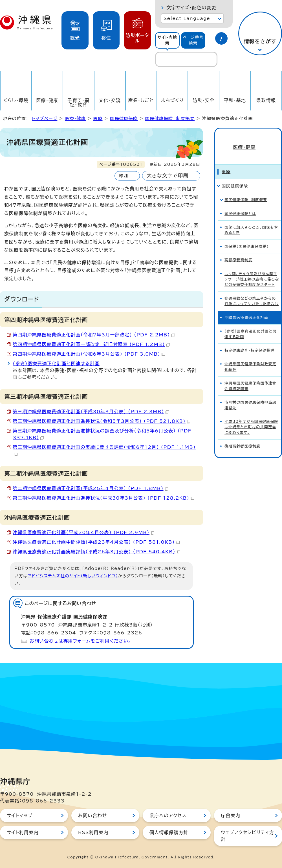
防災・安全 (204, 100)
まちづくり (172, 100)
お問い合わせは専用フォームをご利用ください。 (81, 641)
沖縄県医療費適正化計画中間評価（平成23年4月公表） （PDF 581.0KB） (96, 542)
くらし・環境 (16, 100)
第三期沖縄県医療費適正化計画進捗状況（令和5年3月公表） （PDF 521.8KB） (102, 421)
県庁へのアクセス (168, 815)
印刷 (123, 176)
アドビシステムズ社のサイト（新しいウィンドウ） (73, 576)
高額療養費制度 (238, 252)
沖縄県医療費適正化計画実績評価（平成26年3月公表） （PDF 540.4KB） (96, 552)
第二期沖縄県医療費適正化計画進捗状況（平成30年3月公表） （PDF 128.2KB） (103, 498)
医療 (98, 118)
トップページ (45, 118)
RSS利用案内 (93, 832)
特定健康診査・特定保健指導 (250, 342)
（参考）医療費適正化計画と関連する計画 (56, 364)
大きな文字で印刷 (168, 176)
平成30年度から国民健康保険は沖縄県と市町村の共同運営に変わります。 (251, 419)
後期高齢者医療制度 (242, 438)
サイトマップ (20, 815)
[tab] (167, 40)
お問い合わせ (92, 815)
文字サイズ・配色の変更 (191, 8)
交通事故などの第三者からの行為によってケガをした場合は (252, 293)
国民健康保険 (124, 118)
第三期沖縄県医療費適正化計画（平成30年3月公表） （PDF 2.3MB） (91, 412)
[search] (186, 59)
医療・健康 (47, 100)
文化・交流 (110, 100)
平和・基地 (235, 100)
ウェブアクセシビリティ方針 (247, 836)
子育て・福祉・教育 (79, 103)
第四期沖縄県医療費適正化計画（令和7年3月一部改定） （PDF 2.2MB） (94, 335)
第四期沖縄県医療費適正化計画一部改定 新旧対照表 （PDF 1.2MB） (91, 344)
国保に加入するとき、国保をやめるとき (251, 222)
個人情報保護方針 (169, 832)
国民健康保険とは (240, 206)
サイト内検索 (167, 40)
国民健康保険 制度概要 (170, 118)
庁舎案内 (231, 815)
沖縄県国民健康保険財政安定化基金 (250, 359)
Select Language (187, 18)
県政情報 (266, 100)
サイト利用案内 (23, 832)
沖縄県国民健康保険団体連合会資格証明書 (250, 378)
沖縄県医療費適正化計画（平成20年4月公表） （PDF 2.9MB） (83, 532)
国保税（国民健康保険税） (247, 239)
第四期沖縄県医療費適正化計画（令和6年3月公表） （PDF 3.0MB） (89, 354)
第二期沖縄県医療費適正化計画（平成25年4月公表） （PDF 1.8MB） (91, 488)
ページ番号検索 (193, 40)
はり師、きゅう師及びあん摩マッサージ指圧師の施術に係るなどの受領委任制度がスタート (252, 271)
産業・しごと (141, 100)
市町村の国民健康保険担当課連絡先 (250, 397)
